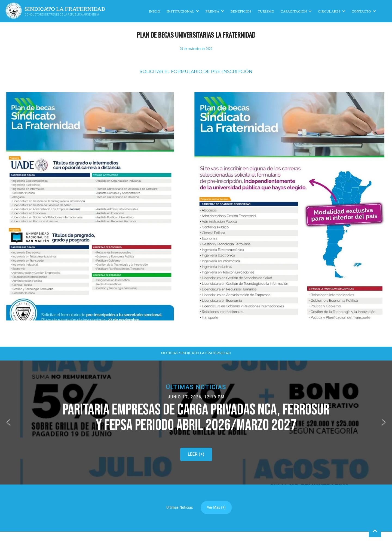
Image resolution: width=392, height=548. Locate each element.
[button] (196, 423)
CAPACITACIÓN (294, 11)
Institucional (180, 11)
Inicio (155, 11)
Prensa (212, 11)
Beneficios (241, 11)
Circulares (329, 11)
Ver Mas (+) (216, 507)
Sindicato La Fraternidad (65, 9)
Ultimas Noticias (180, 507)
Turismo (266, 11)
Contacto (361, 11)
